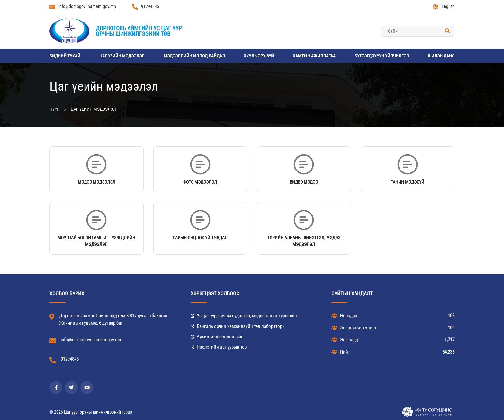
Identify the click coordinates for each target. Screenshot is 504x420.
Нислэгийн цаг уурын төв (219, 347)
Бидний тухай (65, 56)
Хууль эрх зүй (259, 56)
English (444, 7)
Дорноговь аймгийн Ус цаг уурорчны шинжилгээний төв (139, 31)
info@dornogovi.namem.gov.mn (83, 7)
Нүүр (54, 109)
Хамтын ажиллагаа (314, 56)
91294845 (146, 7)
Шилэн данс (441, 56)
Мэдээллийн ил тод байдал (194, 56)
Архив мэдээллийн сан (217, 337)
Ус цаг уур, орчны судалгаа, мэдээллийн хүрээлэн (244, 316)
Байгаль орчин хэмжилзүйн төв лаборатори (238, 326)
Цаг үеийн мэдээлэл (122, 56)
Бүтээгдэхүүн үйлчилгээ (382, 56)
